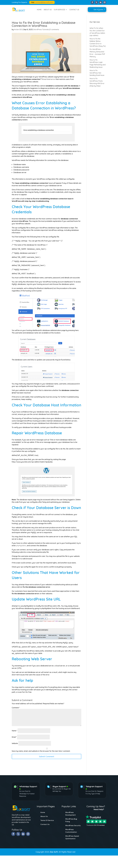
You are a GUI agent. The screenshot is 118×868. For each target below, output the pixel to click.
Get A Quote (98, 10)
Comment (16, 708)
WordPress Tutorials (41, 29)
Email (14, 737)
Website (15, 743)
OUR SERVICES (59, 10)
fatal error (51, 79)
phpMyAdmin (21, 546)
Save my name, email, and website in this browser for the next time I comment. (41, 751)
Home (43, 812)
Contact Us (45, 824)
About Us (44, 816)
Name (14, 731)
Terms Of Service (47, 820)
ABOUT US (48, 10)
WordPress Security (73, 825)
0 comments (54, 29)
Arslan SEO (18, 29)
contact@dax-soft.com (44, 2)
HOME (39, 10)
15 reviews (101, 825)
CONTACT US (74, 10)
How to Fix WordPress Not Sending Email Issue (97, 73)
